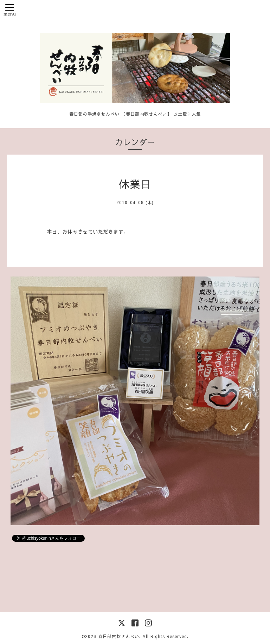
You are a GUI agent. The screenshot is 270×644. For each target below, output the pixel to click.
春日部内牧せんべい (119, 636)
